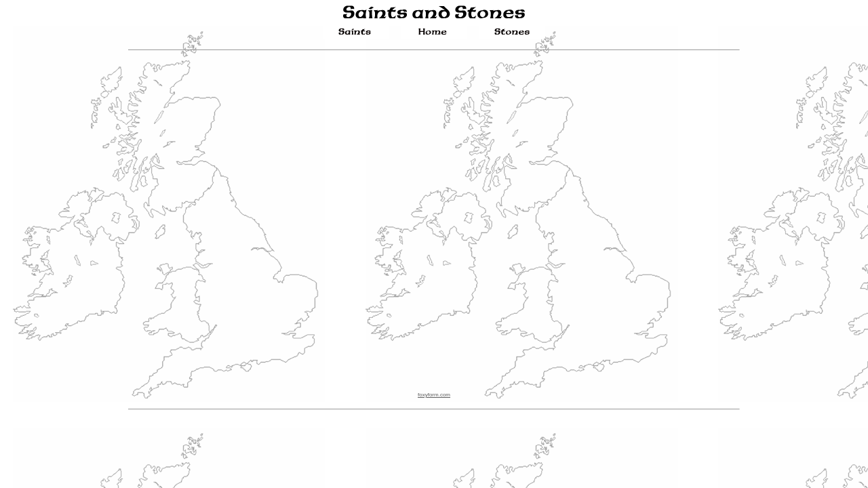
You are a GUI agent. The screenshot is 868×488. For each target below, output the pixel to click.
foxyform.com (434, 395)
